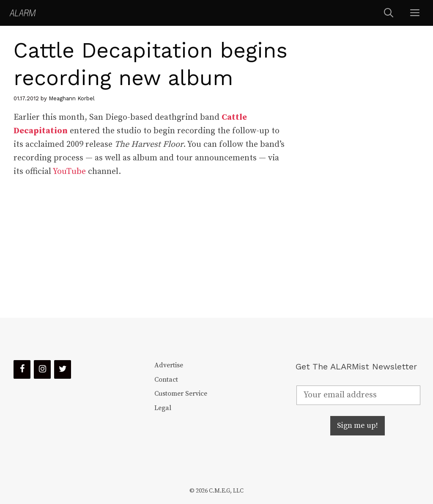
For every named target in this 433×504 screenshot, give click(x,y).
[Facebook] (22, 369)
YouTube (69, 172)
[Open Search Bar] (389, 13)
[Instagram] (42, 369)
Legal (163, 408)
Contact (166, 380)
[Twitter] (63, 369)
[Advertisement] (359, 172)
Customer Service (181, 394)
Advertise (169, 365)
